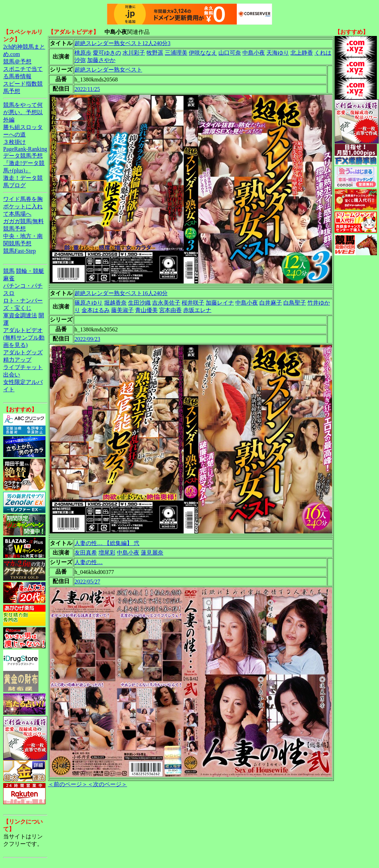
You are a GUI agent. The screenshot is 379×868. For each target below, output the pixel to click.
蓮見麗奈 (152, 553)
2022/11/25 (87, 89)
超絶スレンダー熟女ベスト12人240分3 (122, 43)
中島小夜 (254, 53)
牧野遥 (155, 53)
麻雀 (9, 278)
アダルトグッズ (23, 352)
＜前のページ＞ (68, 784)
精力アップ (17, 360)
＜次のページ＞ (107, 784)
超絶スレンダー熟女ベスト (108, 70)
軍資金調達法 (20, 315)
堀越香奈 (115, 303)
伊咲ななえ (203, 53)
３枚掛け (14, 142)
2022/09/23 (87, 339)
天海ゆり (278, 53)
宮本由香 (170, 310)
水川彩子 (134, 53)
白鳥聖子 (295, 303)
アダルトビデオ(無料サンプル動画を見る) (24, 338)
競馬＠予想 (17, 62)
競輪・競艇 (30, 271)
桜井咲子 (193, 303)
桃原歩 (83, 53)
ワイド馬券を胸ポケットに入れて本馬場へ (23, 206)
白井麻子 (271, 303)
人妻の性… (89, 562)
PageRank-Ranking (25, 149)
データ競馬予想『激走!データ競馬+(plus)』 (24, 163)
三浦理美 (176, 53)
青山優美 (146, 310)
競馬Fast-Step (19, 251)
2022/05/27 (87, 582)
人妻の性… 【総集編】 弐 (107, 543)
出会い (12, 375)
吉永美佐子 (166, 303)
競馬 (9, 271)
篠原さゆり (89, 303)
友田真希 (86, 553)
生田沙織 (139, 303)
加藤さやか (101, 60)
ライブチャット (23, 367)
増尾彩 (107, 553)
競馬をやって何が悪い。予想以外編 (23, 112)
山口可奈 (230, 53)
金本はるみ (96, 310)
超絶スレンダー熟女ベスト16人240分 (121, 293)
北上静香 (302, 53)
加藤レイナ (220, 303)
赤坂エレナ (197, 310)
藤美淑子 (122, 310)
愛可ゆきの (107, 53)
